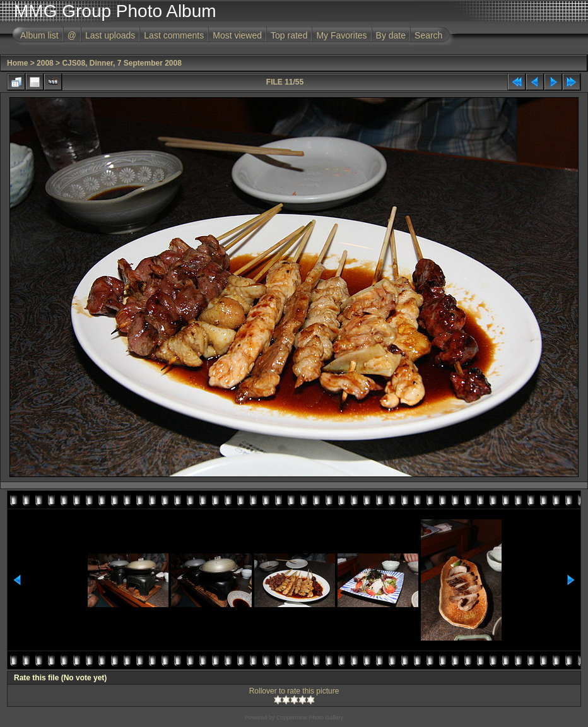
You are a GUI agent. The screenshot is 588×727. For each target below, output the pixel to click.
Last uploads (110, 35)
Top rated (289, 35)
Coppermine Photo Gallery (310, 718)
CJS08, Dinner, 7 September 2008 (121, 63)
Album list (39, 35)
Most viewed (237, 35)
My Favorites (341, 35)
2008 (45, 63)
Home (17, 63)
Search (428, 35)
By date (391, 35)
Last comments (174, 35)
